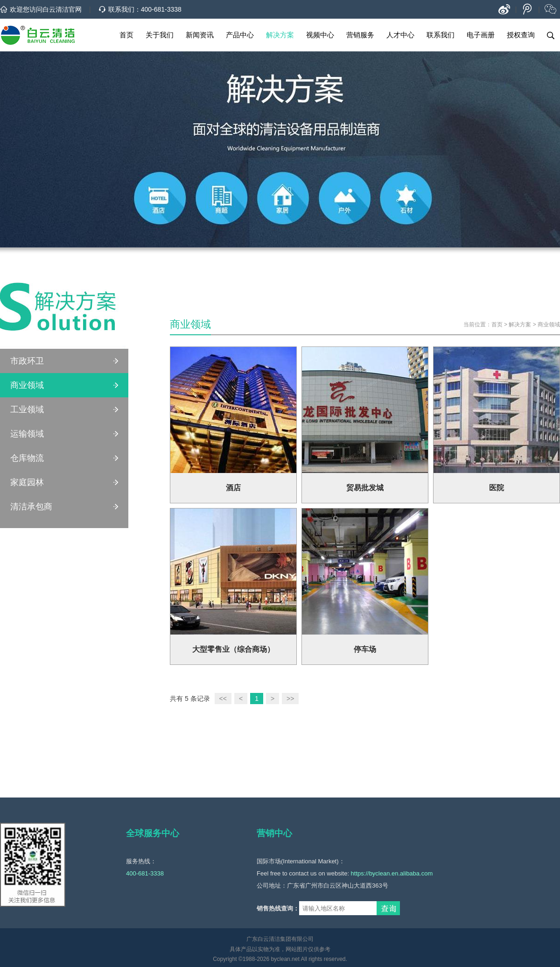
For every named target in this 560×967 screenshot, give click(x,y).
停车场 (365, 649)
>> (290, 699)
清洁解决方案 (64, 316)
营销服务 (360, 35)
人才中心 (400, 35)
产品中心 (240, 35)
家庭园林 (27, 482)
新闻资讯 (200, 35)
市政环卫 (27, 361)
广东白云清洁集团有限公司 (280, 939)
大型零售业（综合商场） (233, 649)
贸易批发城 (365, 488)
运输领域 (27, 434)
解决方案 (280, 35)
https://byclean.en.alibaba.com (392, 873)
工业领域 (27, 409)
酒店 (233, 488)
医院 (497, 488)
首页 (126, 35)
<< (223, 699)
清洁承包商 (31, 507)
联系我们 (441, 35)
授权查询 (521, 35)
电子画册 (481, 35)
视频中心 (320, 35)
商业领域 (27, 385)
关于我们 (160, 35)
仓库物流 (27, 458)
